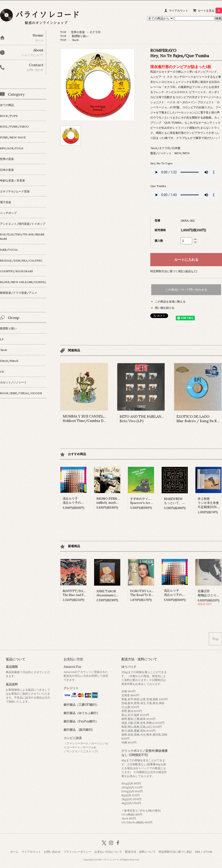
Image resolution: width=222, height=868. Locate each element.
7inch (75, 40)
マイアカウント (179, 11)
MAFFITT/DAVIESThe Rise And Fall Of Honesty (83, 593)
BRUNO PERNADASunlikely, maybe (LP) (111, 501)
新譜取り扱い (80, 36)
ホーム (14, 852)
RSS (197, 852)
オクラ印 (95, 32)
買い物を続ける (165, 308)
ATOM (208, 852)
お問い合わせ (52, 852)
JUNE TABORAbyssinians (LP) (108, 593)
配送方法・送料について (140, 852)
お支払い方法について (108, 852)
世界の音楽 (78, 32)
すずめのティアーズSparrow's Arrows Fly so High (151, 501)
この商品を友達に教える (170, 301)
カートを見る (210, 11)
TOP (63, 32)
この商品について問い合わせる (186, 290)
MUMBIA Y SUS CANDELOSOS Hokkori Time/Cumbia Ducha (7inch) (93, 418)
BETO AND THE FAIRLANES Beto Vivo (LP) (143, 419)
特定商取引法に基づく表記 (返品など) (174, 271)
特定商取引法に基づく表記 (175, 852)
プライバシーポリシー (77, 852)
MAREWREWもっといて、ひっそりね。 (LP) (185, 501)
